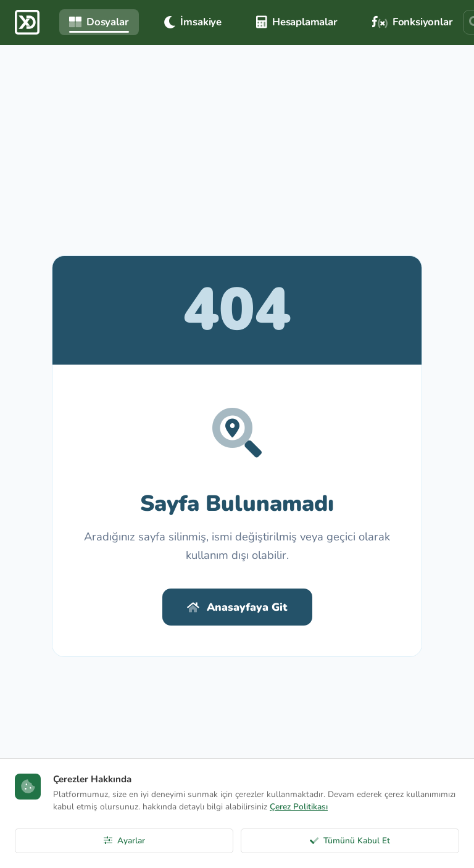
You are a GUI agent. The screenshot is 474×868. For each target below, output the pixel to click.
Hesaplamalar (297, 22)
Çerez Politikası (299, 807)
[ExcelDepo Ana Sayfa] (27, 22)
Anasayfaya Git (237, 607)
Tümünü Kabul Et (350, 841)
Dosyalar (99, 22)
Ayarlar (124, 841)
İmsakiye (193, 22)
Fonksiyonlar (413, 22)
